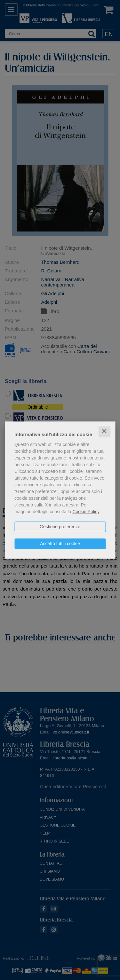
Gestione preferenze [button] (60, 527)
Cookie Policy (86, 512)
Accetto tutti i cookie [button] (60, 544)
